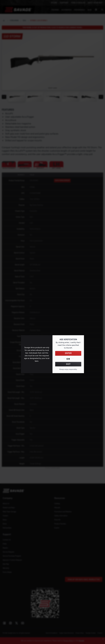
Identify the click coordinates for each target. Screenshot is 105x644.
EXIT (68, 364)
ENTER (68, 353)
